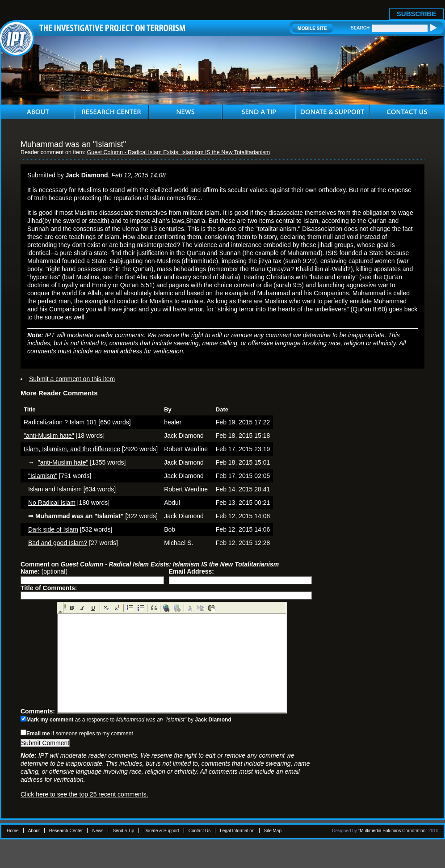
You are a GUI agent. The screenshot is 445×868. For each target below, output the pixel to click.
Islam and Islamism (55, 489)
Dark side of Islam (53, 529)
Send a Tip (123, 831)
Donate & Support (161, 831)
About (34, 831)
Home (13, 831)
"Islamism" (43, 476)
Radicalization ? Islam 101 (60, 422)
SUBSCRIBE (416, 14)
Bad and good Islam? (58, 543)
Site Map (273, 831)
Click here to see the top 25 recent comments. (84, 794)
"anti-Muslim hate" (49, 436)
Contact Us (199, 831)
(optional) (44, 571)
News (98, 831)
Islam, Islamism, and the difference (72, 449)
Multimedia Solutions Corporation (393, 831)
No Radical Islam (52, 503)
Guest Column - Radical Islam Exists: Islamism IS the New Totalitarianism (178, 152)
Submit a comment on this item (72, 379)
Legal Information (237, 831)
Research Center (66, 831)
